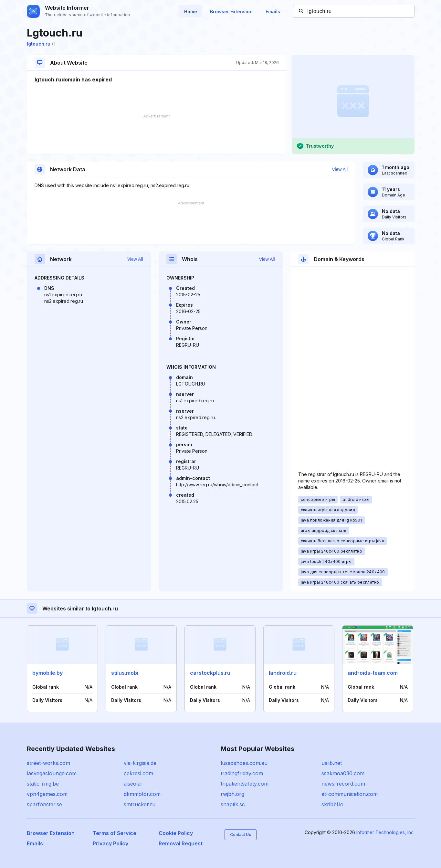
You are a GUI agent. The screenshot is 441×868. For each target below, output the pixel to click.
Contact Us (241, 835)
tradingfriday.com (242, 773)
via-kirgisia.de (140, 763)
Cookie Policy (176, 833)
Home (191, 11)
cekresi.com (138, 773)
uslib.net (332, 763)
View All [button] (340, 169)
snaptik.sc (233, 804)
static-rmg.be (43, 784)
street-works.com (48, 763)
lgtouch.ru (41, 44)
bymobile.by (47, 673)
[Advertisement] (157, 134)
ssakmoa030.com (343, 773)
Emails (273, 11)
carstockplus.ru (210, 673)
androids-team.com (373, 673)
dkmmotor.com (142, 794)
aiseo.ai (133, 784)
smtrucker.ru (140, 804)
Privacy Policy (110, 843)
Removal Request (181, 843)
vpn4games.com (47, 794)
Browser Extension (231, 11)
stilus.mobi (125, 673)
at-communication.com (350, 794)
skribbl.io (332, 804)
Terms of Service (115, 833)
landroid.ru (283, 673)
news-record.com (343, 784)
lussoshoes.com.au (244, 763)
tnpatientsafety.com (245, 784)
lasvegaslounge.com (52, 773)
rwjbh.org (232, 794)
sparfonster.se (44, 804)
